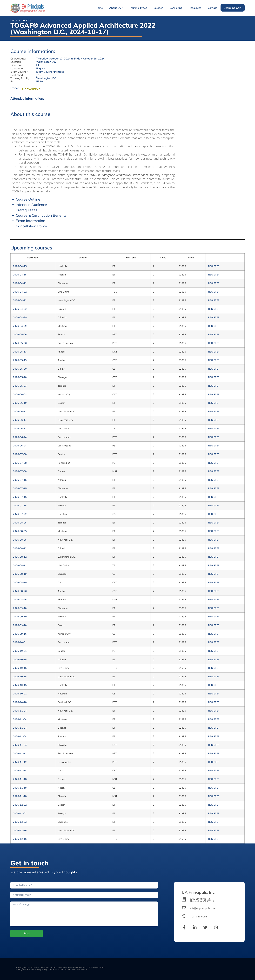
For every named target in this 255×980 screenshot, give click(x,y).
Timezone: (17, 65)
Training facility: (20, 78)
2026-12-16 (20, 830)
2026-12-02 (20, 805)
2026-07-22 (20, 514)
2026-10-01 (20, 642)
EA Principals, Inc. (199, 892)
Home (99, 8)
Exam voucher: (19, 72)
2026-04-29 (20, 317)
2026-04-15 (20, 266)
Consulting (176, 8)
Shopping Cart (233, 8)
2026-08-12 (20, 548)
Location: (16, 62)
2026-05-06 (20, 334)
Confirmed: (17, 75)
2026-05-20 (20, 369)
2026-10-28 (20, 702)
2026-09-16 (20, 634)
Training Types (138, 8)
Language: (17, 69)
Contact (213, 8)
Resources (195, 8)
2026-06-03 (20, 394)
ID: (12, 82)
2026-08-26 (20, 591)
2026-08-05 (20, 523)
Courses (158, 8)
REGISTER (214, 266)
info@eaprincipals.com (202, 908)
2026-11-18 (20, 771)
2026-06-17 (20, 412)
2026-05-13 (20, 352)
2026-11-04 (20, 711)
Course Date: (18, 59)
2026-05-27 (20, 386)
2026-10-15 (20, 660)
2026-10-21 (20, 694)
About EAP (116, 8)
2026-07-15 (20, 480)
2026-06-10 (20, 403)
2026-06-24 (20, 437)
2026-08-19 (20, 574)
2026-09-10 (20, 608)
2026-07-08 (20, 454)
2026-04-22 (20, 283)
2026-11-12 (20, 753)
